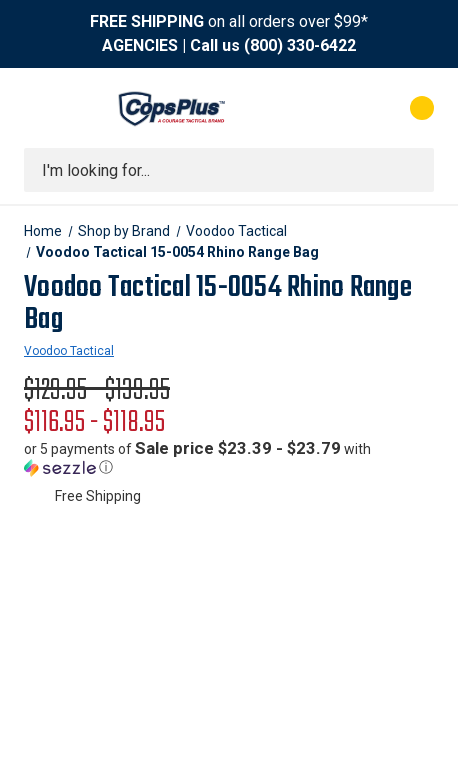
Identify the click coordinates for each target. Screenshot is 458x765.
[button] (229, 458)
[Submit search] (412, 170)
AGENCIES (140, 45)
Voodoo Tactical (69, 351)
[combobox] (229, 170)
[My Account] (341, 108)
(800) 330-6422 (300, 45)
